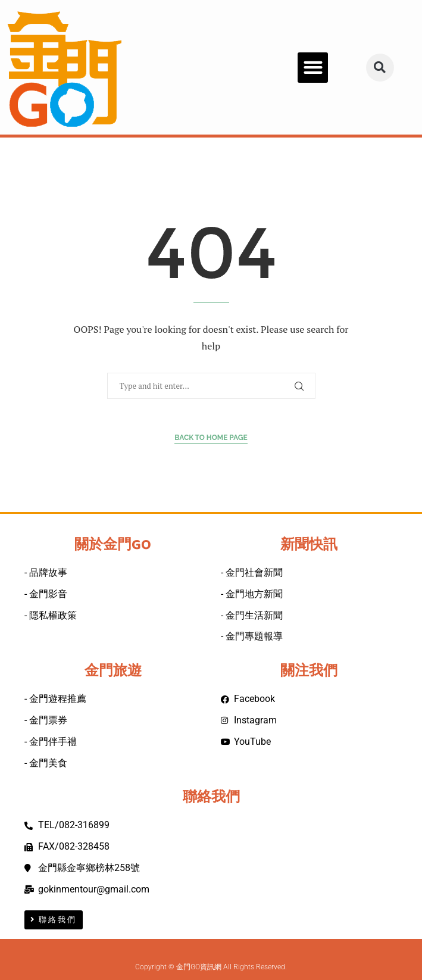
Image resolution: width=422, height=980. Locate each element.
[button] (313, 68)
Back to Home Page (211, 438)
